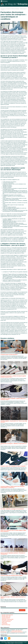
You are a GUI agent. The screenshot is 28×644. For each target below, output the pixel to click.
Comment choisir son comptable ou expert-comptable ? (13, 466)
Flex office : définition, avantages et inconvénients (12, 509)
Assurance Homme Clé (7, 620)
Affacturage (4, 623)
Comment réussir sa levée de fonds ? (9, 354)
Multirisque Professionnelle (8, 619)
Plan (6, 643)
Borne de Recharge (6, 625)
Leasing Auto (5, 624)
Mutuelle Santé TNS (6, 616)
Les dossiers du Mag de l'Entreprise (12, 8)
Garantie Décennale (6, 617)
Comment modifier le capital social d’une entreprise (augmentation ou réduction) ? (13, 487)
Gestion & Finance (23, 8)
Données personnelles (19, 643)
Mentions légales (11, 643)
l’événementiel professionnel (17, 632)
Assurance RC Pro (6, 618)
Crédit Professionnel (6, 621)
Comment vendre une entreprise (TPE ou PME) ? (12, 575)
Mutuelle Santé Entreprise (7, 615)
